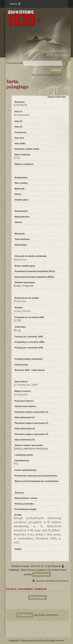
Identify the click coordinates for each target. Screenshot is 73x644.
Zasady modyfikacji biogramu (51, 581)
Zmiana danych (42, 574)
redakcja (14, 570)
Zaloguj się (25, 615)
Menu (15, 4)
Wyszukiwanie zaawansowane (47, 75)
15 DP (17, 321)
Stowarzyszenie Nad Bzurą (33, 640)
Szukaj (56, 70)
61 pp (17, 330)
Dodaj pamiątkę (38, 597)
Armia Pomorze (24, 286)
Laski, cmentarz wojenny (31, 449)
